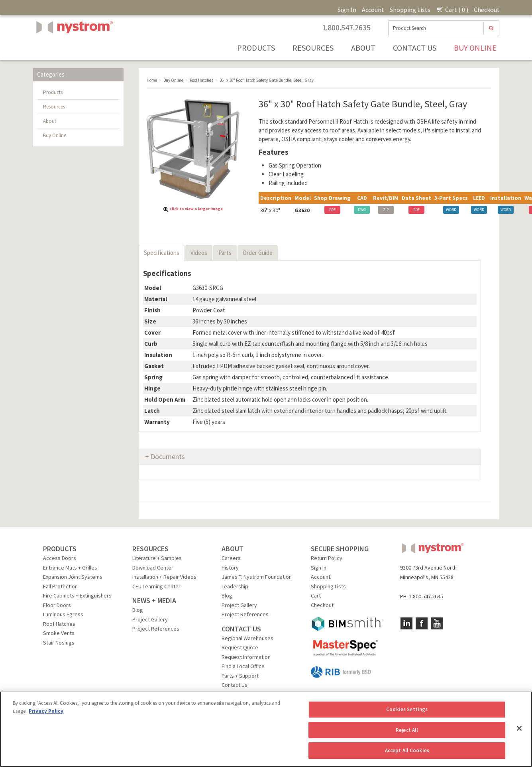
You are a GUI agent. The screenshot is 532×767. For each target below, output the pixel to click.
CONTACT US (241, 629)
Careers (231, 558)
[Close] (519, 728)
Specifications (162, 253)
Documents (168, 456)
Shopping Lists (410, 10)
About (363, 48)
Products (256, 48)
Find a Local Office (243, 666)
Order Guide (258, 253)
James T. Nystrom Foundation (257, 577)
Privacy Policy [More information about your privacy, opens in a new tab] (46, 711)
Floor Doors (57, 605)
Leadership (235, 586)
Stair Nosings (59, 643)
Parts (225, 253)
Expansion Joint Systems (73, 577)
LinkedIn (406, 623)
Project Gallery (150, 619)
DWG (362, 210)
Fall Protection (60, 586)
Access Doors (60, 558)
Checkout (487, 10)
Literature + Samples (157, 558)
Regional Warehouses (247, 638)
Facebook (422, 623)
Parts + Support (240, 676)
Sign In (347, 10)
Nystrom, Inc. (73, 47)
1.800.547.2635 (346, 28)
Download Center (153, 568)
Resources (313, 48)
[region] (266, 729)
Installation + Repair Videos (164, 577)
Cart (316, 595)
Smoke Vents (59, 633)
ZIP (386, 210)
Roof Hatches (59, 624)
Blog (138, 610)
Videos (199, 253)
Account (373, 10)
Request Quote (240, 647)
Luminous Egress (63, 614)
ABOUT (233, 549)
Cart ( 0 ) (452, 10)
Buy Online (475, 48)
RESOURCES (150, 549)
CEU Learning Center (156, 586)
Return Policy (327, 558)
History (230, 568)
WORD (451, 210)
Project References (156, 629)
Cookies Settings (407, 709)
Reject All (407, 730)
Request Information (246, 657)
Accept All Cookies (407, 750)
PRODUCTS (60, 549)
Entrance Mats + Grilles (70, 568)
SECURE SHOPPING (340, 549)
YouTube (437, 623)
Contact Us (415, 48)
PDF (332, 210)
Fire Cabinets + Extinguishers (77, 595)
